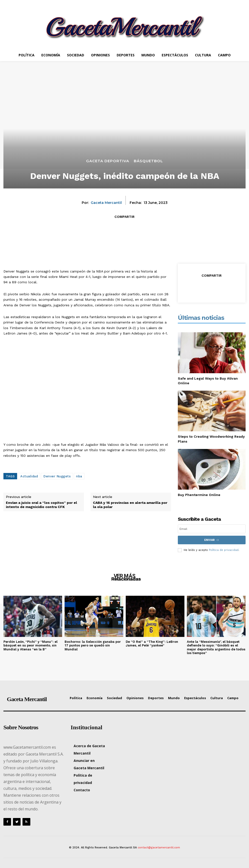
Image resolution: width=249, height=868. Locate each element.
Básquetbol (148, 161)
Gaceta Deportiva (108, 161)
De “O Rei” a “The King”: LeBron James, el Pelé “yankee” (152, 644)
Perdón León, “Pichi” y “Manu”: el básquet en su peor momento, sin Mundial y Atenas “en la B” (30, 645)
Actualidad (29, 476)
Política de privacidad (224, 550)
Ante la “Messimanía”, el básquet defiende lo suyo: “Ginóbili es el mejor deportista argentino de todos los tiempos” (216, 647)
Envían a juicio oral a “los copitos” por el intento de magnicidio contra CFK (41, 505)
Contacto (82, 790)
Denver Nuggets (57, 476)
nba (79, 476)
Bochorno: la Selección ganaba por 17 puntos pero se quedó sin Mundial (93, 645)
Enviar (212, 540)
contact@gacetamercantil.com (159, 848)
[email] (212, 529)
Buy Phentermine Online (199, 495)
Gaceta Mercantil (106, 203)
